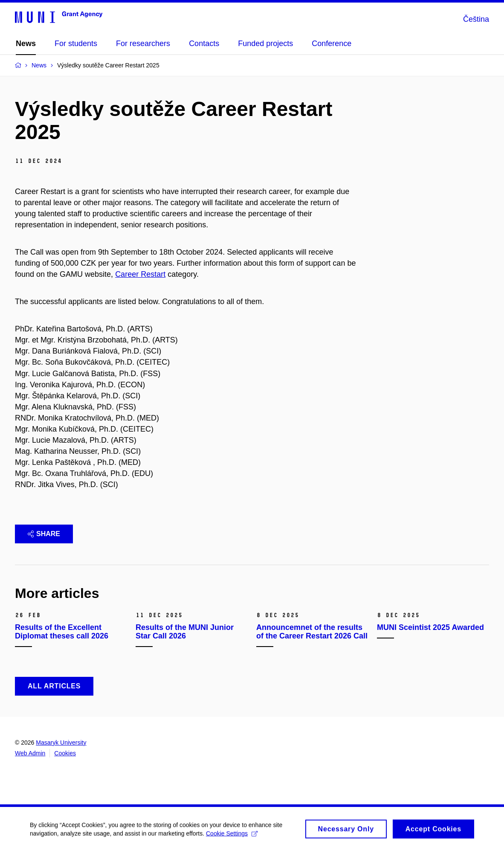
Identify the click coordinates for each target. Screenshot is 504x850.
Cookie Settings (232, 835)
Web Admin (30, 753)
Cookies (65, 753)
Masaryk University (61, 743)
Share (44, 534)
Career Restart (140, 274)
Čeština (476, 19)
